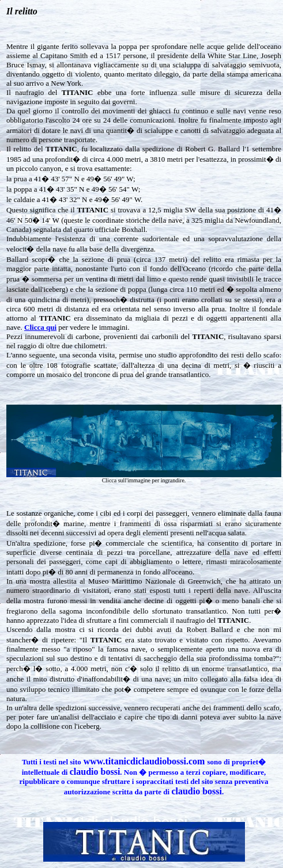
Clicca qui (40, 327)
